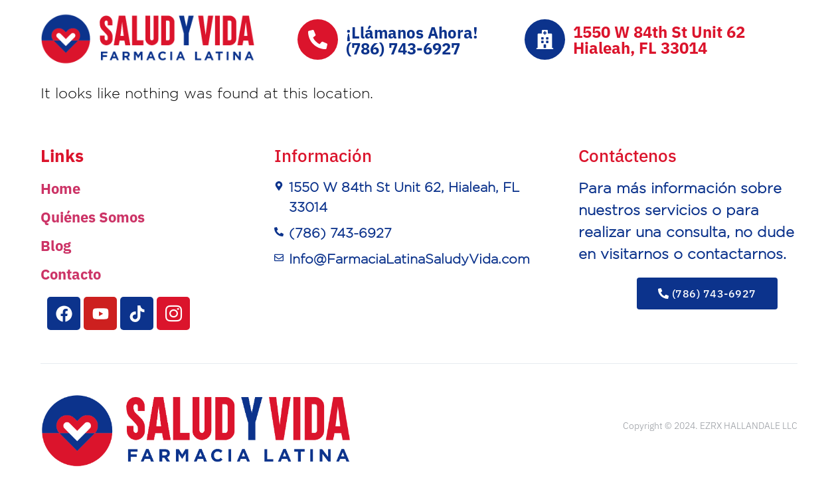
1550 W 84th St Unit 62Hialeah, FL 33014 (659, 40)
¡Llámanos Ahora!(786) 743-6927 (412, 41)
